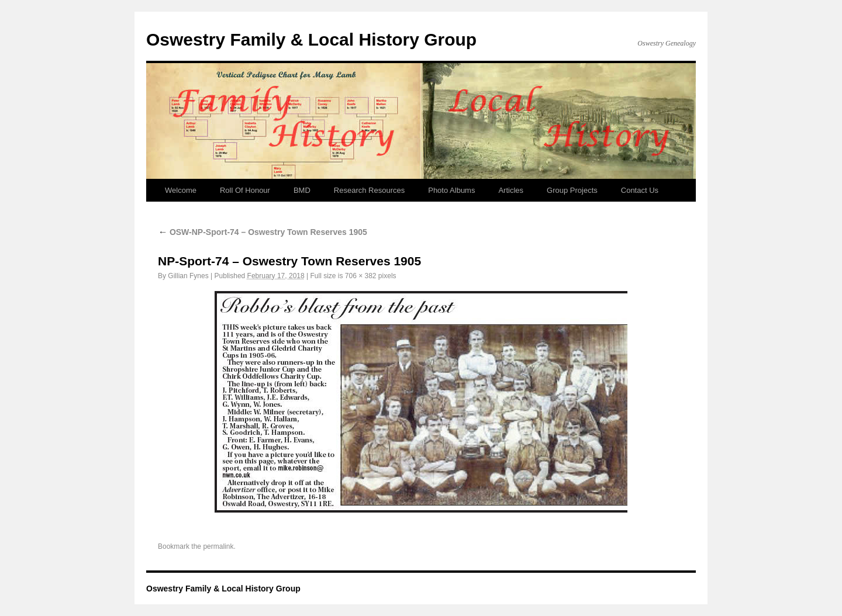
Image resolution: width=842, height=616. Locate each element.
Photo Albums (451, 190)
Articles (511, 190)
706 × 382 (361, 276)
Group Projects (572, 190)
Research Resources (369, 190)
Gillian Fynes (188, 276)
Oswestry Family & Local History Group (311, 39)
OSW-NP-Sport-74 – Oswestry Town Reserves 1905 (263, 232)
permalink (218, 546)
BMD (302, 190)
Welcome (181, 190)
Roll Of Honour (245, 190)
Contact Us (640, 190)
